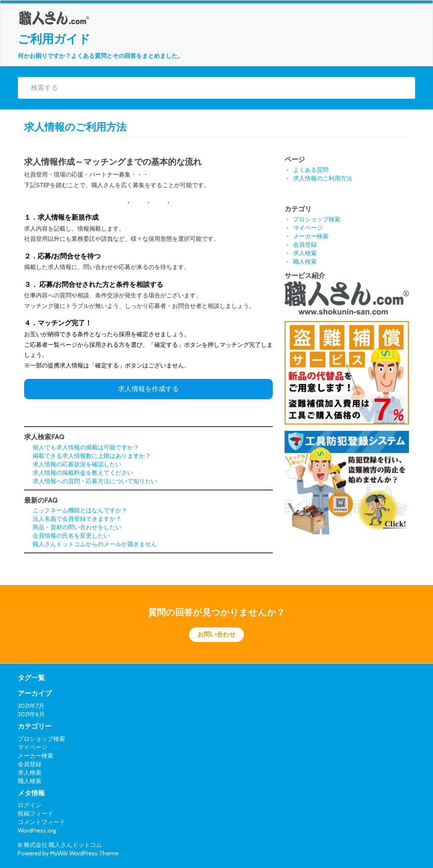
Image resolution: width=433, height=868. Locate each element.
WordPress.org (37, 830)
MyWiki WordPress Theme (84, 853)
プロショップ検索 (317, 219)
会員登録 (305, 245)
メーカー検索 (311, 236)
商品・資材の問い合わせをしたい (77, 527)
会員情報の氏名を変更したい (71, 536)
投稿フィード (36, 814)
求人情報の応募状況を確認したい (77, 464)
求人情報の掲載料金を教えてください (83, 473)
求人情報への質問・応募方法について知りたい (95, 481)
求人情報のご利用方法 (323, 178)
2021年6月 (31, 714)
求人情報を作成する (148, 389)
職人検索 (305, 261)
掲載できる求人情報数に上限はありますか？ (92, 456)
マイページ (308, 228)
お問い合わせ (216, 634)
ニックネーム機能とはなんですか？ (80, 510)
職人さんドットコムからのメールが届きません (95, 544)
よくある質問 (311, 170)
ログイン (30, 805)
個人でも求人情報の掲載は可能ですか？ (86, 447)
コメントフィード (41, 822)
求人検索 (305, 253)
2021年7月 (31, 706)
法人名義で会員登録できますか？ (77, 519)
